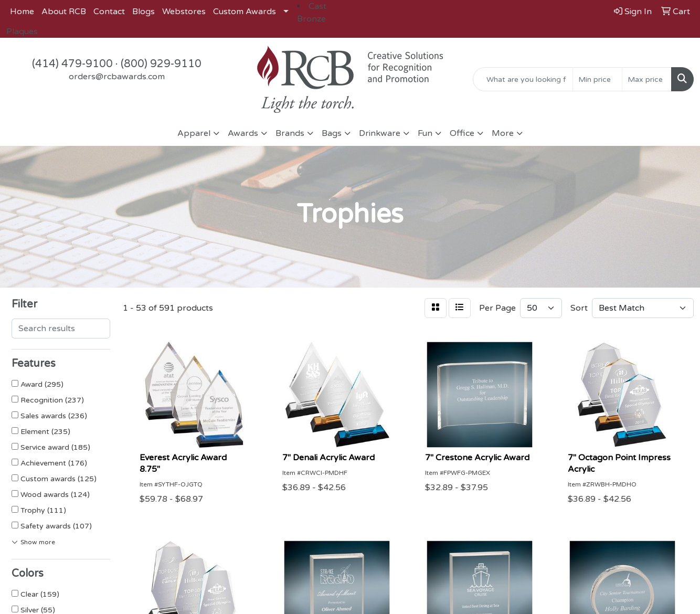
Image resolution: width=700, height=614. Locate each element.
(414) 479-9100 (72, 64)
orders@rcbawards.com (117, 77)
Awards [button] (243, 133)
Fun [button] (425, 133)
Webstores (184, 12)
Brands (290, 133)
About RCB (64, 12)
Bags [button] (332, 133)
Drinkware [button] (380, 133)
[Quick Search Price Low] (597, 79)
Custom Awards (245, 12)
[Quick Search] (523, 79)
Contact (109, 12)
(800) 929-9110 (161, 64)
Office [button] (462, 133)
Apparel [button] (194, 133)
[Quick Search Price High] (647, 79)
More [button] (503, 133)
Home (22, 12)
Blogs (144, 12)
